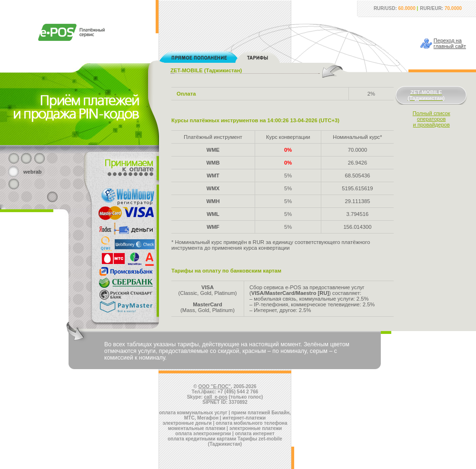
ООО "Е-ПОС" (215, 386)
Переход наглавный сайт (450, 43)
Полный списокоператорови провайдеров (431, 119)
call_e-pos (216, 397)
